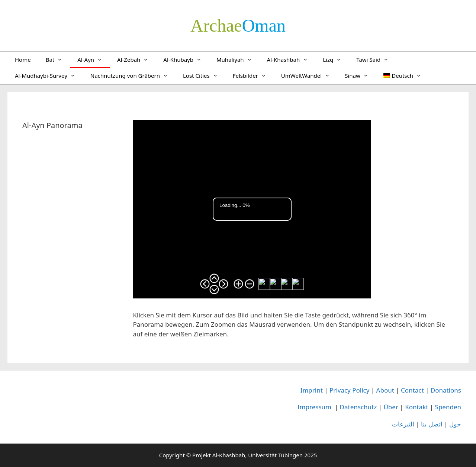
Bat (58, 60)
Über (391, 407)
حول (455, 424)
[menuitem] (402, 76)
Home (23, 60)
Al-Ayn (94, 60)
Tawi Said (376, 60)
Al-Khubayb (186, 60)
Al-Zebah (136, 60)
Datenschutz (358, 407)
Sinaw (360, 76)
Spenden (448, 407)
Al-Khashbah (291, 60)
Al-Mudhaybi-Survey (49, 76)
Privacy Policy (349, 390)
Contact (412, 390)
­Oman (238, 25)
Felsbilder (253, 76)
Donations (446, 390)
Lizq (336, 60)
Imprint (312, 390)
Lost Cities (204, 76)
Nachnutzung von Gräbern (133, 76)
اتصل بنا (432, 424)
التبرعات (403, 424)
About (385, 390)
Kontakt (416, 407)
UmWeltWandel (309, 76)
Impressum (314, 407)
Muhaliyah (238, 60)
